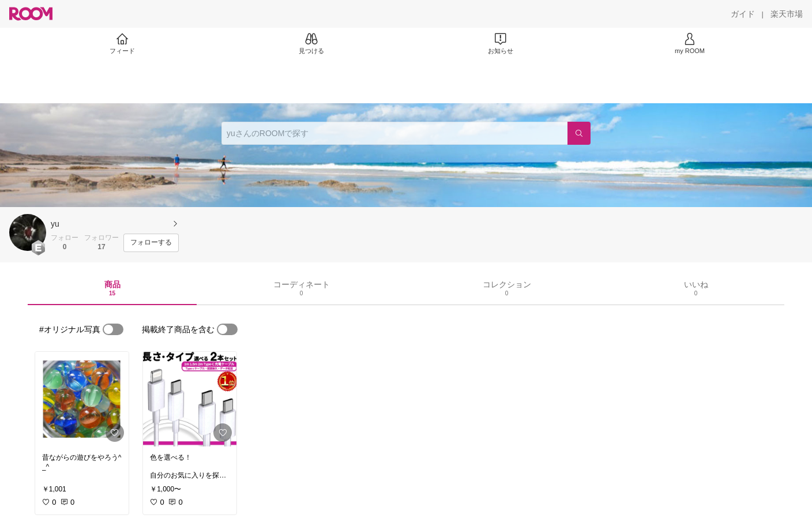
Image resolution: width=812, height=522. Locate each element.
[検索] (579, 133)
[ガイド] (743, 14)
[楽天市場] (787, 14)
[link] (82, 399)
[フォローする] (151, 243)
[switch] (113, 329)
